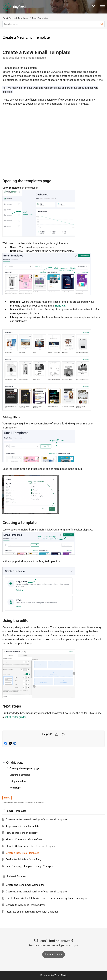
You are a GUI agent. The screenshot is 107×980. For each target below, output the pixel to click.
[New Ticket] (54, 954)
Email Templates (40, 18)
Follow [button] (7, 798)
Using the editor (18, 781)
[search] (53, 24)
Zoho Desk (61, 975)
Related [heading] (16, 876)
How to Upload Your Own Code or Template (31, 846)
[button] (94, 7)
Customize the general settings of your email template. (37, 819)
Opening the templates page (24, 768)
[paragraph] (53, 387)
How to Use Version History (22, 833)
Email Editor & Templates (15, 18)
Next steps (15, 788)
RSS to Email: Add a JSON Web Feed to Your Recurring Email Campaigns (46, 898)
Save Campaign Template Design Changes (29, 866)
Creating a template (20, 775)
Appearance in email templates (23, 826)
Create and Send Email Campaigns (25, 885)
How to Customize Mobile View (24, 839)
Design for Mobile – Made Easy (23, 859)
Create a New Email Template (22, 853)
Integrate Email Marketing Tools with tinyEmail (32, 912)
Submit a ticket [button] (54, 954)
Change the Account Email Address (26, 905)
